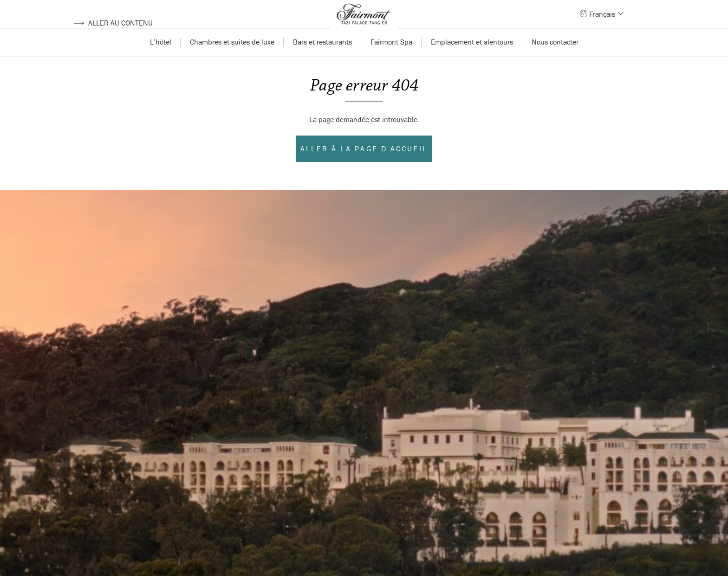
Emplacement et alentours (472, 59)
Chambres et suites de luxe (232, 59)
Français (606, 23)
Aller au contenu (113, 23)
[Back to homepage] (364, 23)
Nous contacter (555, 59)
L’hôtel (161, 59)
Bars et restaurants (322, 59)
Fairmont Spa (391, 59)
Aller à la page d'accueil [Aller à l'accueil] (364, 166)
